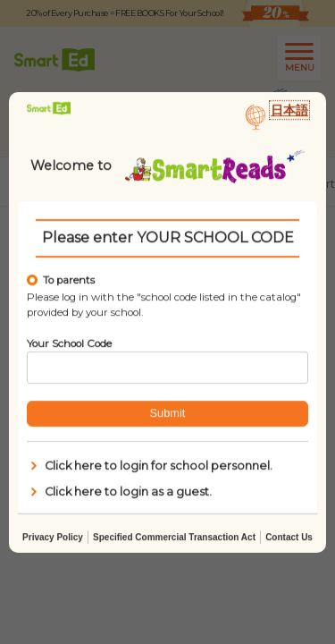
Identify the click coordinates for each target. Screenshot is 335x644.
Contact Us (289, 536)
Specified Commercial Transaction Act (174, 536)
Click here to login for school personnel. (150, 466)
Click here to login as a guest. (119, 491)
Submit (168, 413)
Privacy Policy (53, 536)
